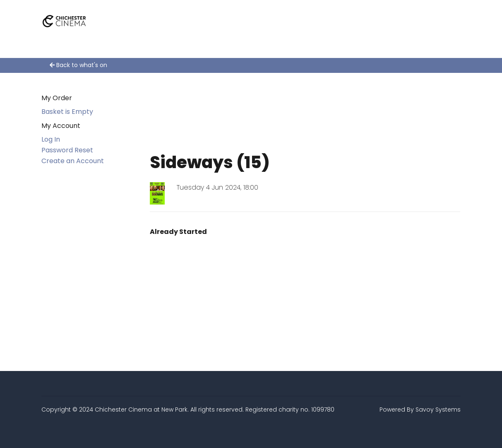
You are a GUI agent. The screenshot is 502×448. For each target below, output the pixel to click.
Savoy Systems (438, 409)
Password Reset (67, 150)
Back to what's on (78, 65)
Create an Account (73, 161)
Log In (51, 139)
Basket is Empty (67, 112)
